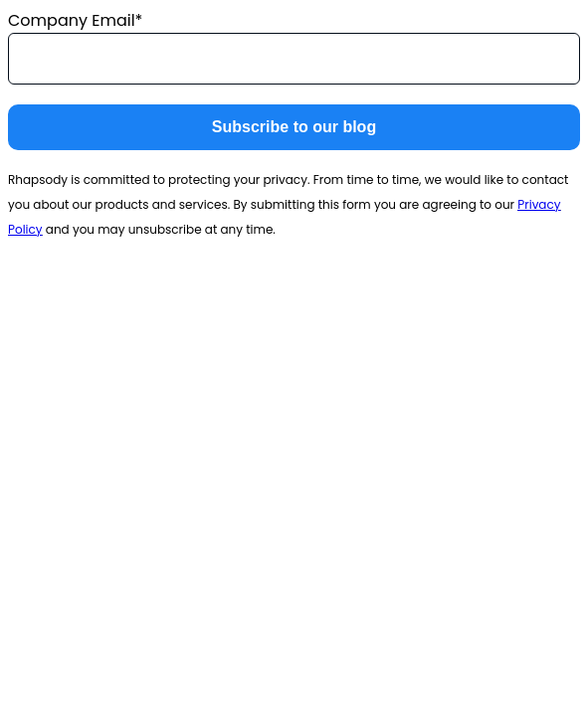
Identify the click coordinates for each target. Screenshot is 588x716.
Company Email (72, 20)
